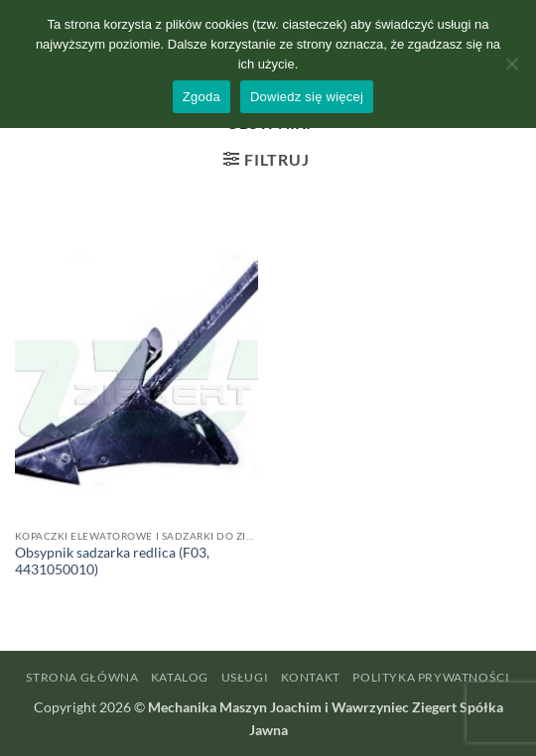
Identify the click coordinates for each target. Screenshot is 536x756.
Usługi (245, 677)
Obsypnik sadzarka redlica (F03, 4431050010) (112, 562)
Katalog (180, 677)
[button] (266, 159)
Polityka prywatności (431, 677)
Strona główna (82, 677)
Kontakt (311, 677)
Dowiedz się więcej (307, 97)
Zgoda (201, 97)
